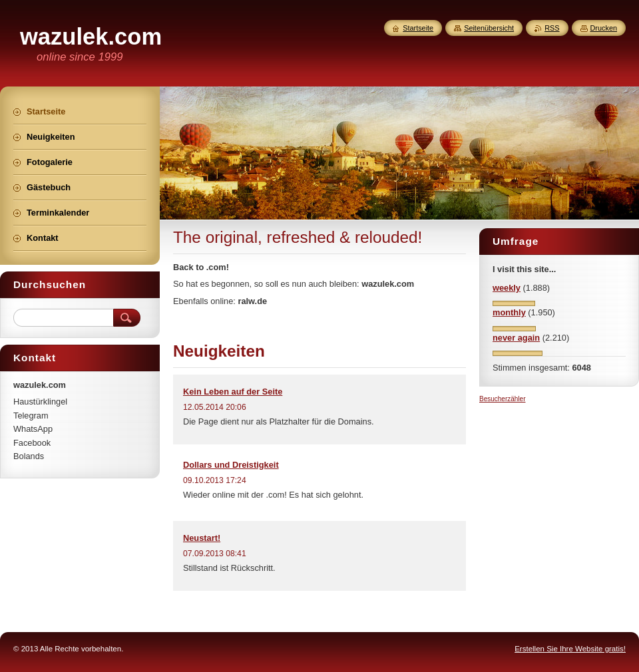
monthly (509, 312)
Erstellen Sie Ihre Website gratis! (570, 649)
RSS (552, 28)
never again (516, 338)
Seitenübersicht (489, 28)
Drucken (604, 28)
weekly (507, 288)
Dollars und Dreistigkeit (231, 465)
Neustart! (202, 538)
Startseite (418, 28)
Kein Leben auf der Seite (233, 392)
